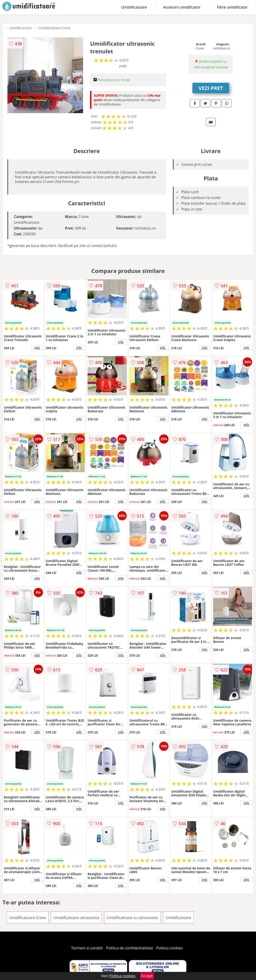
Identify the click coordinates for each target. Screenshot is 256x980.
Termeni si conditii (87, 948)
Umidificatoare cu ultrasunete (132, 918)
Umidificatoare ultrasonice (76, 918)
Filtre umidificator (232, 7)
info (37, 348)
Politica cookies (169, 948)
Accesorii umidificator (182, 7)
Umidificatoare (134, 7)
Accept (147, 976)
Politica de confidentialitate (130, 948)
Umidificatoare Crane (54, 28)
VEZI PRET (211, 88)
